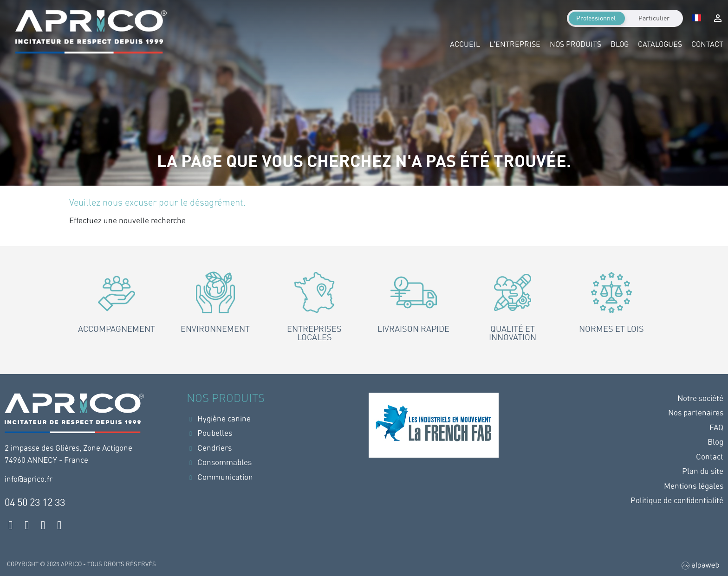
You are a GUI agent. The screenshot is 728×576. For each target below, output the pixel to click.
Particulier (654, 18)
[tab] (116, 312)
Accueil (465, 44)
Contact (707, 44)
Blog (620, 44)
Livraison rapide (413, 329)
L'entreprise (515, 44)
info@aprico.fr (29, 479)
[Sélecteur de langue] (696, 19)
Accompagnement (117, 329)
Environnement (215, 329)
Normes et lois (611, 329)
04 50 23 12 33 (35, 502)
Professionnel (596, 18)
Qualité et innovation (513, 333)
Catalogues (660, 44)
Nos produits (575, 44)
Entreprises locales (314, 333)
